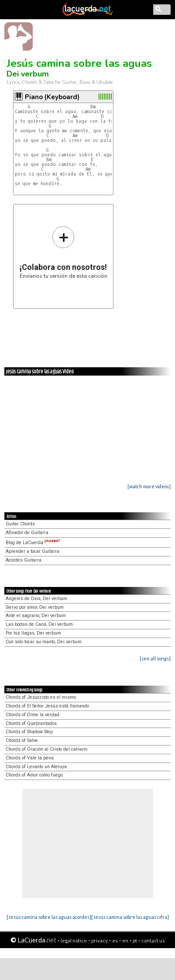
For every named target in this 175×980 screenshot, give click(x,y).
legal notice (74, 940)
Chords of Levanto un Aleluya (36, 767)
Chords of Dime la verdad (33, 715)
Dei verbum (28, 74)
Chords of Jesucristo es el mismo (41, 697)
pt (135, 940)
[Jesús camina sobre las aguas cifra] (130, 917)
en (125, 940)
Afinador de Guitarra (27, 533)
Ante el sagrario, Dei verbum (36, 616)
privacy (100, 940)
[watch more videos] (149, 486)
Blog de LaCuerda (33, 543)
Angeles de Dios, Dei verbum (36, 599)
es (115, 940)
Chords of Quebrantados (31, 723)
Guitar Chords (20, 524)
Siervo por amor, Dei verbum (35, 607)
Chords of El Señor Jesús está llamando (47, 706)
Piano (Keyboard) (52, 97)
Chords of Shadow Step (29, 732)
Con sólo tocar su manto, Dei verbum (44, 642)
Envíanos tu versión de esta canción (63, 252)
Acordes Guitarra (24, 560)
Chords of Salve (22, 740)
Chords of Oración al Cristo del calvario (46, 749)
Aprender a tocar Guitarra (33, 551)
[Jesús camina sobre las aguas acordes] (49, 917)
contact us (153, 940)
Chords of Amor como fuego (34, 775)
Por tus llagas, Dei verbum (33, 633)
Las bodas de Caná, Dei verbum (39, 624)
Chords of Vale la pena (30, 758)
